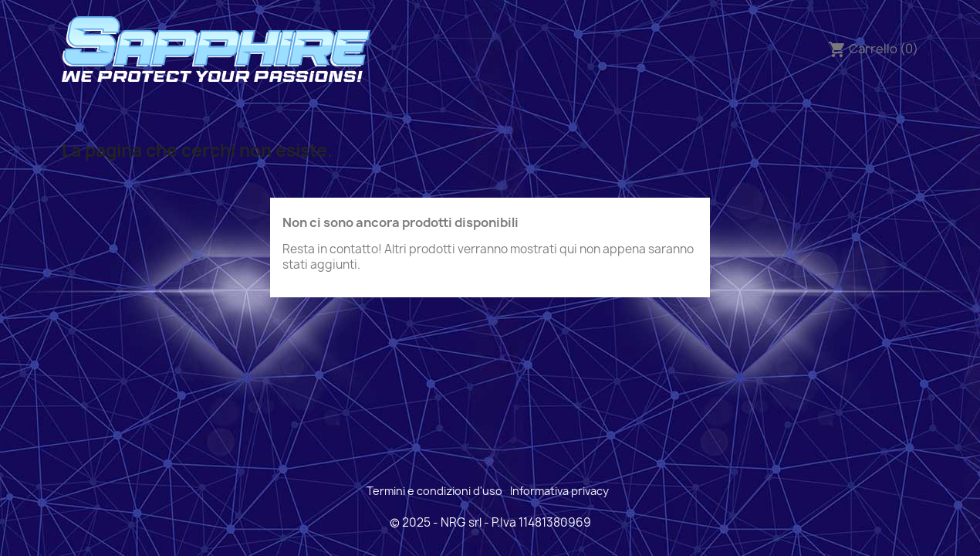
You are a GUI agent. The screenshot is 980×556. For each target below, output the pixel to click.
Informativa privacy (559, 491)
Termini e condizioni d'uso (434, 491)
